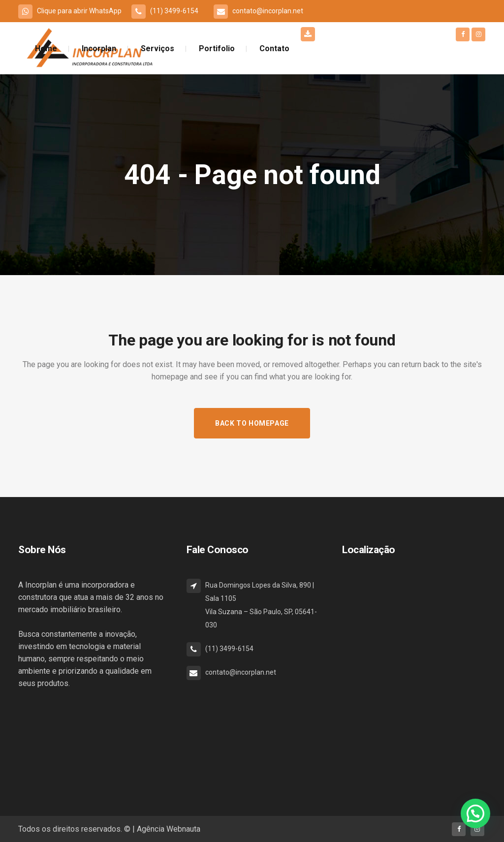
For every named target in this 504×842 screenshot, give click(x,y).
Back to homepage (252, 423)
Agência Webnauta (169, 829)
